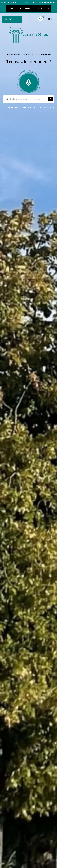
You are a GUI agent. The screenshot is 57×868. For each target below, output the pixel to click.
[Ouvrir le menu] (12, 19)
